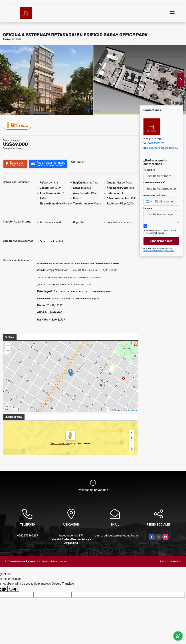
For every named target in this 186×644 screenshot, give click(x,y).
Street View (17, 125)
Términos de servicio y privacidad (159, 251)
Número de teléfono (155, 195)
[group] (46, 80)
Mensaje (149, 208)
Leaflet (110, 410)
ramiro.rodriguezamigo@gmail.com (165, 148)
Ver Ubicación (60, 443)
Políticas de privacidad (93, 490)
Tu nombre (150, 170)
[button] (89, 111)
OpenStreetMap (130, 410)
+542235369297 (155, 143)
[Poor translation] (13, 589)
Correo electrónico (154, 182)
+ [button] (8, 346)
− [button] (8, 351)
